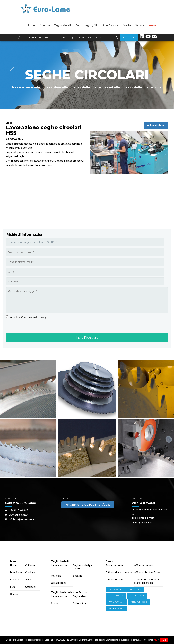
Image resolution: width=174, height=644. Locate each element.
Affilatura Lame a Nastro (119, 573)
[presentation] (27, 332)
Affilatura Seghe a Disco (147, 573)
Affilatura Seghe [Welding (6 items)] (139, 602)
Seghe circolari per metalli (83, 567)
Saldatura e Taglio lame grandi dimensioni (147, 581)
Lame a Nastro (59, 566)
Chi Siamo (31, 566)
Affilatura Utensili (143, 566)
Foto (13, 587)
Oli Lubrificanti (59, 583)
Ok (164, 640)
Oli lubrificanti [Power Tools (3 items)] (137, 596)
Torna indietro (156, 126)
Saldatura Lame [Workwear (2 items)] (116, 609)
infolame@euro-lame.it (20, 520)
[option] (87, 75)
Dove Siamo (17, 573)
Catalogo (30, 573)
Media (127, 32)
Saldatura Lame (114, 566)
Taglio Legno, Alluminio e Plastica (97, 32)
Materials (56, 576)
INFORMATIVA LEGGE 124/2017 (88, 505)
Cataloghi (30, 587)
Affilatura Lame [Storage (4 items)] (117, 602)
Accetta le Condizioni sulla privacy (28, 317)
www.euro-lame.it (17, 515)
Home (31, 32)
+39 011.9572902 (16, 510)
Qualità (14, 594)
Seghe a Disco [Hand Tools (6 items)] (135, 590)
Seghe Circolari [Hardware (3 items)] (116, 596)
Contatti (15, 580)
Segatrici (78, 576)
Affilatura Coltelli (115, 580)
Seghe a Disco (80, 597)
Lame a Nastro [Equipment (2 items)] (115, 590)
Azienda (45, 32)
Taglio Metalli (63, 32)
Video (28, 580)
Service (140, 32)
